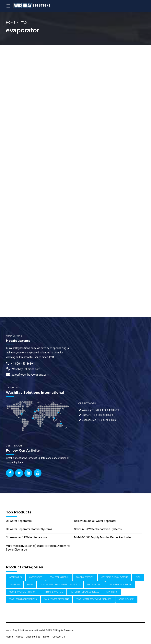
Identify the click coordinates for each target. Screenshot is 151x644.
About (19, 637)
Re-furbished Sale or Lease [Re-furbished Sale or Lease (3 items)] (85, 592)
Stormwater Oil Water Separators (27, 537)
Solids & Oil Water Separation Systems (98, 529)
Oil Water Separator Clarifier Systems (29, 529)
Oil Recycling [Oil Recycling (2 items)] (94, 585)
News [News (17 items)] (30, 585)
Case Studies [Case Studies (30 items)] (36, 577)
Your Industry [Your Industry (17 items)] (126, 599)
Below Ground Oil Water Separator (95, 521)
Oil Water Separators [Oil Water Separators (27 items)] (120, 585)
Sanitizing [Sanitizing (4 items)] (112, 592)
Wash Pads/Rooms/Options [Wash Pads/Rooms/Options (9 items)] (23, 599)
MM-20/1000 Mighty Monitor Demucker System (104, 537)
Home (11, 23)
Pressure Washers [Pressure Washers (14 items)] (53, 592)
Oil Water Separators (19, 521)
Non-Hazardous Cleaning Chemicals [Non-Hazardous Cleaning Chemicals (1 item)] (60, 585)
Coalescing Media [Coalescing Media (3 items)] (59, 577)
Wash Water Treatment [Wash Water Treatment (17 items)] (57, 599)
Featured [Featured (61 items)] (14, 585)
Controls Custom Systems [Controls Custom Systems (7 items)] (115, 577)
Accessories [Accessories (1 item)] (16, 577)
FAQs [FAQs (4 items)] (138, 577)
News (46, 637)
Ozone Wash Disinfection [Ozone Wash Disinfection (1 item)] (23, 592)
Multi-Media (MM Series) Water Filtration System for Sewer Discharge (38, 548)
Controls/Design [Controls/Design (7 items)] (85, 577)
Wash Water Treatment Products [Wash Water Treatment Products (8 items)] (94, 599)
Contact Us (59, 637)
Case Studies (33, 637)
